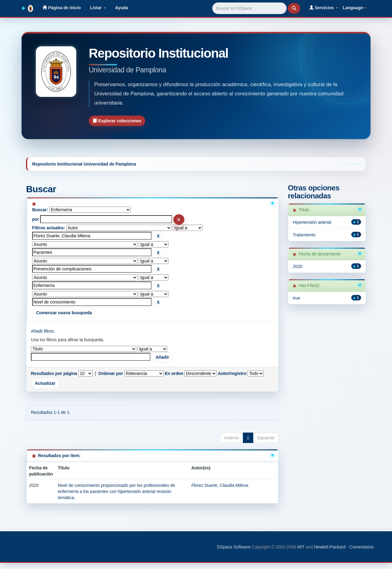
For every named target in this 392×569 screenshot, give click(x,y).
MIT (301, 547)
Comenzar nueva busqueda (64, 313)
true (296, 298)
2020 (298, 266)
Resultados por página (54, 373)
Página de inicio (62, 8)
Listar (98, 8)
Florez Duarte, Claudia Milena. (220, 485)
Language (354, 8)
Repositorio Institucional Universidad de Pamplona (84, 164)
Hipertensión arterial (312, 222)
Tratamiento (304, 235)
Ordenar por (111, 373)
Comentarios (362, 547)
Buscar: (40, 210)
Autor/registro (232, 373)
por (36, 219)
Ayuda (122, 8)
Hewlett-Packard (330, 547)
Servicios (324, 8)
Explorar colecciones (117, 121)
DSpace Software (234, 547)
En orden (174, 373)
